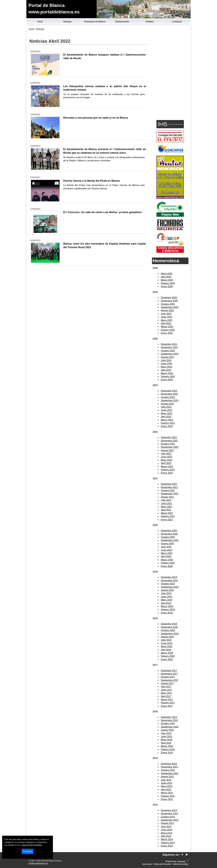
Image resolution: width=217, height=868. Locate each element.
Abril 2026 (166, 277)
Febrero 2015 (168, 796)
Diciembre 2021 (169, 484)
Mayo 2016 (167, 740)
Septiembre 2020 (170, 540)
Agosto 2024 (167, 357)
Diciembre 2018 (169, 624)
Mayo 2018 (167, 646)
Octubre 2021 (168, 490)
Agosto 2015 (167, 777)
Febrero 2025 (168, 330)
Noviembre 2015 (169, 767)
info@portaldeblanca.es (38, 863)
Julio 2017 (166, 687)
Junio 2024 (167, 364)
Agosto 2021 (167, 497)
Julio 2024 (166, 360)
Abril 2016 (166, 743)
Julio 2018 (166, 640)
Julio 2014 (166, 827)
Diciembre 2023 (169, 391)
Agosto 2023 (167, 404)
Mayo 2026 (167, 274)
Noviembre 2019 (169, 581)
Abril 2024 (166, 370)
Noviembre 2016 (169, 720)
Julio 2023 (166, 407)
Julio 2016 (166, 733)
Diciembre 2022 (169, 437)
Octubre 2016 (168, 724)
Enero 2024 (167, 380)
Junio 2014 (167, 830)
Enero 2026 (167, 286)
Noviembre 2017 (169, 674)
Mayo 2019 (167, 600)
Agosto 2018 (167, 637)
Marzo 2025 (167, 327)
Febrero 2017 (168, 703)
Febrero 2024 (168, 377)
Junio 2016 (167, 736)
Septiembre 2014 (170, 820)
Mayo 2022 (167, 460)
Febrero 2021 (168, 516)
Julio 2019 (166, 593)
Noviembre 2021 (169, 487)
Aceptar (28, 851)
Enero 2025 (167, 333)
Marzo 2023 (167, 420)
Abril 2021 (166, 510)
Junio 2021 (167, 503)
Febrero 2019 (168, 610)
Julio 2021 (166, 500)
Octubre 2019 (168, 584)
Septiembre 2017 (170, 680)
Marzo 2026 (167, 280)
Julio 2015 (166, 780)
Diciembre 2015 (169, 764)
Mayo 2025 (167, 320)
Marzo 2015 (167, 793)
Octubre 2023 (168, 397)
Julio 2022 (166, 454)
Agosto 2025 (167, 310)
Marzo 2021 (167, 513)
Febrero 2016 (168, 749)
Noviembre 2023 (169, 394)
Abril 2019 (166, 603)
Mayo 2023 (167, 413)
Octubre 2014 (168, 817)
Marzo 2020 (167, 560)
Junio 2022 (167, 457)
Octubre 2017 (168, 677)
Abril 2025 (166, 323)
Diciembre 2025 (169, 298)
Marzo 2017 (167, 700)
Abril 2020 (166, 556)
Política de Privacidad (162, 864)
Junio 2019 (167, 597)
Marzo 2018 (167, 653)
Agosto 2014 (167, 823)
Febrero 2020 (168, 563)
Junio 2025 (167, 317)
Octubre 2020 (168, 537)
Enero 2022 (167, 473)
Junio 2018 (167, 643)
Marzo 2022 (167, 467)
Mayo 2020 (167, 553)
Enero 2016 (167, 753)
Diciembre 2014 (169, 810)
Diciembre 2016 (169, 717)
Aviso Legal (147, 864)
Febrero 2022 (168, 470)
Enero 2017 (167, 706)
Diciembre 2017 (169, 671)
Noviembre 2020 (169, 534)
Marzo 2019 (167, 606)
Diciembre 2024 (169, 344)
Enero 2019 (167, 613)
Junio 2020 (167, 550)
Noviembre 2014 (169, 814)
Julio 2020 (166, 547)
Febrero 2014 (168, 843)
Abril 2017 (166, 696)
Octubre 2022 (168, 444)
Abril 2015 (166, 790)
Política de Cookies (181, 864)
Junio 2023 (167, 410)
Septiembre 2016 (170, 727)
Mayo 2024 (167, 367)
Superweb (181, 861)
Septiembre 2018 (170, 634)
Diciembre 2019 (169, 577)
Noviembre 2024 (169, 347)
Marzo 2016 (167, 746)
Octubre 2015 (168, 770)
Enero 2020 (167, 566)
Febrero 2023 (168, 423)
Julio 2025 (166, 314)
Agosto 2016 (167, 730)
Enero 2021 (167, 520)
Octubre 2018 (168, 630)
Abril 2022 (166, 463)
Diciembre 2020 (169, 531)
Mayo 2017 (167, 693)
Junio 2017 (167, 690)
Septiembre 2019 (170, 587)
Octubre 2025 (168, 304)
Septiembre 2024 (170, 354)
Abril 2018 (166, 650)
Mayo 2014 (167, 833)
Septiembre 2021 (170, 494)
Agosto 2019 (167, 590)
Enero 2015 (167, 799)
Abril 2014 (166, 836)
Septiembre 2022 (170, 447)
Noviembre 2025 (169, 301)
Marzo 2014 (167, 839)
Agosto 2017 (167, 683)
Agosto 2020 (167, 544)
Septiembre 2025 (170, 307)
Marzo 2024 (167, 373)
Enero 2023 (167, 426)
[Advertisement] (170, 73)
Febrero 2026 (168, 283)
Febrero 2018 (168, 656)
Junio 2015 (167, 783)
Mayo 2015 (167, 786)
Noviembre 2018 (169, 627)
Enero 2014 (167, 846)
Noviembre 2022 (169, 441)
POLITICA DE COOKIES (32, 845)
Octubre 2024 (168, 351)
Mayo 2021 (167, 507)
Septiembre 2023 (170, 400)
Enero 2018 (167, 659)
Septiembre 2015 (170, 773)
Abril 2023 (166, 417)
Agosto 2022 (167, 450)
